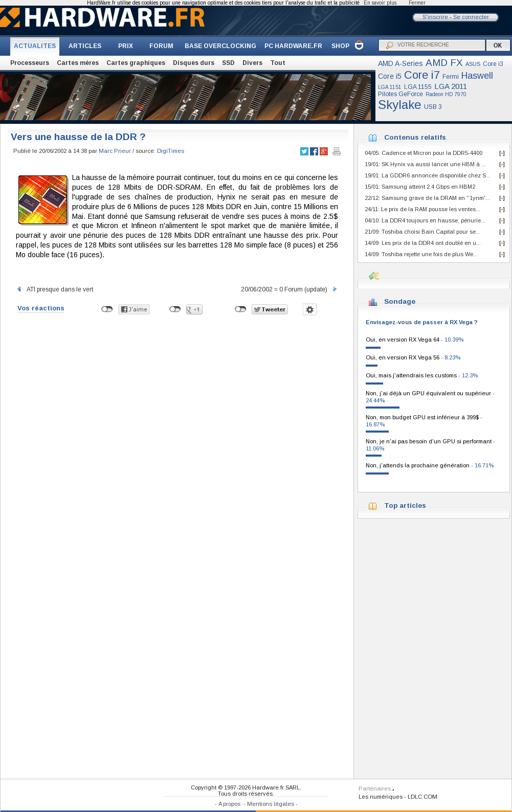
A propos (229, 804)
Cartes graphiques (136, 63)
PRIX (126, 46)
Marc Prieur (115, 151)
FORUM (161, 46)
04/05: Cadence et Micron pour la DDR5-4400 (424, 153)
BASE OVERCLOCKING (220, 46)
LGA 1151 (390, 87)
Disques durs (194, 63)
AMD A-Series (400, 63)
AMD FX (444, 63)
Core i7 (422, 75)
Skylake (400, 105)
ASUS (473, 64)
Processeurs (30, 63)
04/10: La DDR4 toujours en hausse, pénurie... (425, 220)
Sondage (400, 301)
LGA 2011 (451, 86)
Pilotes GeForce (400, 94)
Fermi (451, 77)
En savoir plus (380, 3)
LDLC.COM (422, 797)
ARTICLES (85, 46)
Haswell (477, 76)
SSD (228, 63)
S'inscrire (435, 17)
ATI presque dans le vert (54, 289)
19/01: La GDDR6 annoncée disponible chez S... (428, 175)
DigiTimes (171, 151)
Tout (278, 63)
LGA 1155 (418, 87)
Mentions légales (271, 804)
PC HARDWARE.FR (293, 46)
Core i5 (390, 76)
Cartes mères (78, 63)
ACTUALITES (35, 46)
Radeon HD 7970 (446, 94)
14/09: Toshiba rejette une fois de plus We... (421, 254)
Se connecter (471, 17)
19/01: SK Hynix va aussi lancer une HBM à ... (425, 164)
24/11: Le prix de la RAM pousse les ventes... (422, 209)
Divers (252, 63)
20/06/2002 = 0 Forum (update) (290, 289)
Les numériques (381, 797)
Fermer (417, 3)
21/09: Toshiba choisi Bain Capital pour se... (422, 232)
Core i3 (493, 64)
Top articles (405, 505)
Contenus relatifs (415, 137)
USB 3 (433, 107)
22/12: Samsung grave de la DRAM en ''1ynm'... (427, 198)
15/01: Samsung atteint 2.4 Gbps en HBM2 (420, 187)
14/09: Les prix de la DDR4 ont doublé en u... (423, 243)
